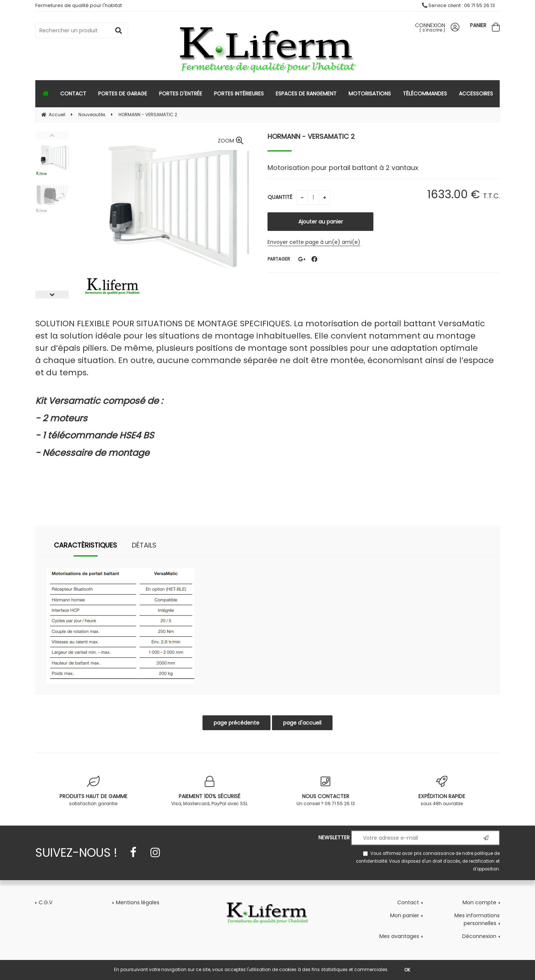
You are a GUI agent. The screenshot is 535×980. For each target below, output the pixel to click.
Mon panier (405, 915)
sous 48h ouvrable (442, 791)
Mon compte (479, 902)
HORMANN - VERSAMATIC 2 (311, 136)
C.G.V (46, 902)
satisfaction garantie (93, 791)
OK (407, 970)
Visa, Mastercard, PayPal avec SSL (210, 791)
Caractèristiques (85, 545)
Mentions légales (138, 902)
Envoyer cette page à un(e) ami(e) (314, 242)
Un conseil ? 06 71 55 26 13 (326, 791)
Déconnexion (479, 936)
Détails (144, 545)
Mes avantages (399, 936)
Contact (408, 902)
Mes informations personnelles (477, 919)
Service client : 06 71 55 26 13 (458, 5)
